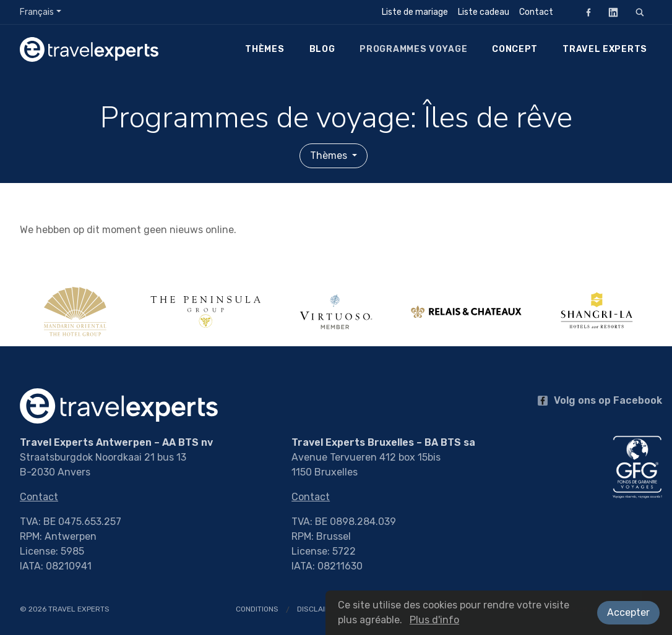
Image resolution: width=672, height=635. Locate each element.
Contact (536, 12)
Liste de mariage (415, 12)
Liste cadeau (484, 12)
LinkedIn (610, 12)
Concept (515, 49)
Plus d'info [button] (434, 620)
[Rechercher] (640, 12)
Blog (322, 49)
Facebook (585, 12)
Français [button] (37, 12)
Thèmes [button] (330, 156)
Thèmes (265, 49)
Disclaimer (318, 609)
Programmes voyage (413, 49)
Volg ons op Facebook (600, 400)
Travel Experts (605, 49)
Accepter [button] (628, 612)
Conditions (257, 609)
